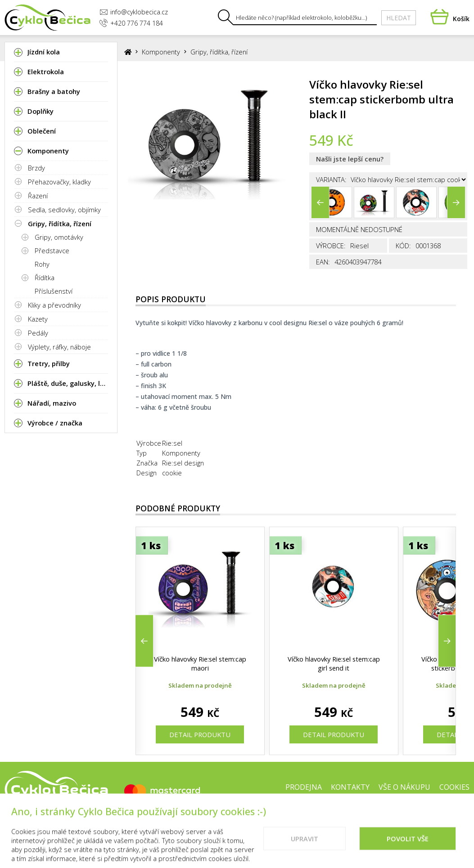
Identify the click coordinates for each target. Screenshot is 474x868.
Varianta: (331, 179)
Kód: (403, 246)
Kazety (38, 319)
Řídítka (45, 277)
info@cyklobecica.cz (134, 12)
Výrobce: (331, 246)
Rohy (42, 264)
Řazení (38, 196)
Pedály (38, 333)
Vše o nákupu (404, 787)
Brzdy (36, 168)
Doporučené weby (376, 816)
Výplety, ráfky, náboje (59, 347)
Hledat (399, 18)
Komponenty (161, 52)
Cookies (454, 787)
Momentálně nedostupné (359, 229)
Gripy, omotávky (59, 237)
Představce (52, 251)
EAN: (323, 262)
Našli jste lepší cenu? (350, 159)
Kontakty (350, 787)
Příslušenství (54, 291)
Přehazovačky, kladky (59, 182)
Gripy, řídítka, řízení (60, 224)
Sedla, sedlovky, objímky (64, 210)
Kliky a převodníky (54, 305)
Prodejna (304, 787)
